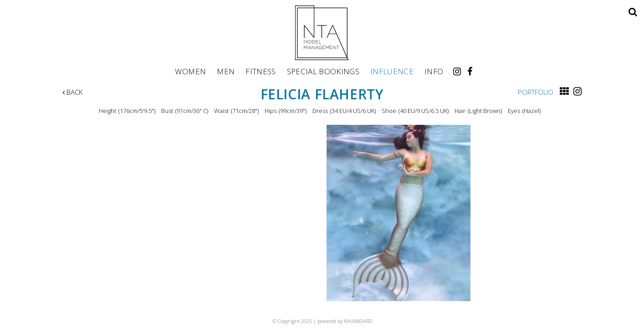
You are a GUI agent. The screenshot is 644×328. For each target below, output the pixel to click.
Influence (392, 71)
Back (72, 92)
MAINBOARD (358, 321)
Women (190, 71)
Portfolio (536, 92)
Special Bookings (323, 71)
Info (434, 71)
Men (226, 71)
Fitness (261, 71)
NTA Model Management (322, 33)
